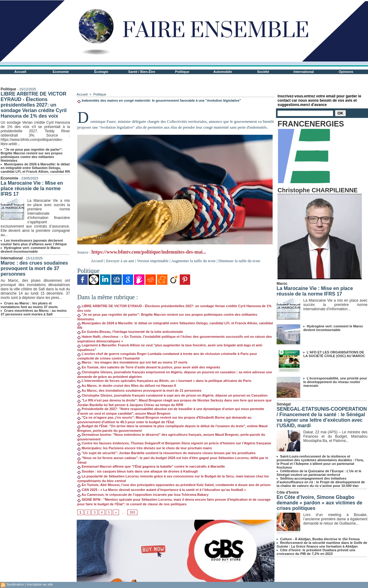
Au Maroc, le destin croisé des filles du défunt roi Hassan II (127, 386)
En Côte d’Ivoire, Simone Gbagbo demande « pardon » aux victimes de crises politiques (319, 503)
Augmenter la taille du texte (193, 261)
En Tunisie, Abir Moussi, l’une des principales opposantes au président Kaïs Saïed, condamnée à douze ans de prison (174, 485)
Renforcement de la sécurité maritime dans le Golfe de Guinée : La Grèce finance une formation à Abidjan (322, 545)
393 (132, 512)
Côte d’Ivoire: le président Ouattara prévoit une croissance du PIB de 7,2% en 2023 (316, 552)
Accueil (20, 72)
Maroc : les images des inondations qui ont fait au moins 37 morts (132, 362)
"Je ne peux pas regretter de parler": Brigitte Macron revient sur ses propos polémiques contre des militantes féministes (32, 155)
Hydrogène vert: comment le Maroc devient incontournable (31, 250)
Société (263, 72)
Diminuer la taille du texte (239, 261)
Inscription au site (40, 584)
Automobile (223, 72)
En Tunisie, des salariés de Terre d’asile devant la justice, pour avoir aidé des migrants (149, 367)
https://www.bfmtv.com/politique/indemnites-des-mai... (149, 252)
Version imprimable (153, 261)
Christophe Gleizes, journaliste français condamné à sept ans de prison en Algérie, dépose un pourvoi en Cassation (172, 395)
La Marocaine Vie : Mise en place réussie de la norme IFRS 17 (32, 188)
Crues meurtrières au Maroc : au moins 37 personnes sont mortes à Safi (34, 312)
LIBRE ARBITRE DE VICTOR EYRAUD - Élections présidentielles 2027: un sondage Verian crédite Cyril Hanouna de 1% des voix (34, 105)
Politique (182, 72)
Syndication (15, 584)
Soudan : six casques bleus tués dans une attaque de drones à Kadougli (137, 471)
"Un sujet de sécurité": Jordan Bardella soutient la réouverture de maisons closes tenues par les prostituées (166, 453)
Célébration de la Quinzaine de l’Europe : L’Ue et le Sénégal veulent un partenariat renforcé (319, 473)
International (304, 72)
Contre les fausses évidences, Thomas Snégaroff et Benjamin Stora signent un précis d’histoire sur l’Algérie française (174, 443)
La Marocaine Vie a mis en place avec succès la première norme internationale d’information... (335, 305)
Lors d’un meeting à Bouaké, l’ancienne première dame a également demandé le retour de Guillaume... (335, 519)
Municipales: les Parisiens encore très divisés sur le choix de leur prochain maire (145, 448)
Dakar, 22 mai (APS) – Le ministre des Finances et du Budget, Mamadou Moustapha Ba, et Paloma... (335, 436)
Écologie (101, 72)
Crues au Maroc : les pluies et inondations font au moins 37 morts (29, 305)
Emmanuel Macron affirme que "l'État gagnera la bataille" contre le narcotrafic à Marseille (151, 466)
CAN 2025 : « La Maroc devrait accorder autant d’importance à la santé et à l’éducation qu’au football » (162, 490)
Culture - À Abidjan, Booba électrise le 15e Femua (320, 539)
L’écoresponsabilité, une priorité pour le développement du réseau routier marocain (335, 382)
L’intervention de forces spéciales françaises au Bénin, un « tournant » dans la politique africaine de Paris (164, 381)
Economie (61, 72)
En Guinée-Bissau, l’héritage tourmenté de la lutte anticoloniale (130, 332)
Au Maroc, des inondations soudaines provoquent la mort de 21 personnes (139, 390)
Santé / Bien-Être (142, 72)
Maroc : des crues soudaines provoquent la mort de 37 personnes (34, 268)
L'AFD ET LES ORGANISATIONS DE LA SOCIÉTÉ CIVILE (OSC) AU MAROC (334, 354)
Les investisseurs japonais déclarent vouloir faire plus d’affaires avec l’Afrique (34, 242)
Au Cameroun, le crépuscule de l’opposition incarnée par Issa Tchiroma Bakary (143, 495)
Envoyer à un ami (120, 261)
